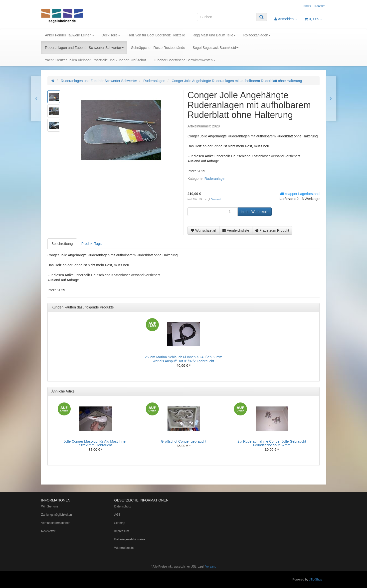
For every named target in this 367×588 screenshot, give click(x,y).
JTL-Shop (316, 580)
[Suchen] (227, 17)
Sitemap (120, 523)
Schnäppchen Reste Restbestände (158, 48)
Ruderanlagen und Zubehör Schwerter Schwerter (84, 48)
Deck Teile (111, 35)
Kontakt (320, 6)
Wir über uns (50, 506)
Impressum (122, 531)
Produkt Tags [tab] (92, 244)
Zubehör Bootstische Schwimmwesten (184, 60)
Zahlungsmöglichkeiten (57, 515)
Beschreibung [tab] (62, 244)
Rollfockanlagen (257, 35)
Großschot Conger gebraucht (184, 441)
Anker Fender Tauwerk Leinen (70, 35)
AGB (117, 515)
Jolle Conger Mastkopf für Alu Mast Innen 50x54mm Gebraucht (95, 443)
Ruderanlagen (215, 179)
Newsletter (48, 531)
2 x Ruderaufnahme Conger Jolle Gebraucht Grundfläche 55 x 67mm (272, 443)
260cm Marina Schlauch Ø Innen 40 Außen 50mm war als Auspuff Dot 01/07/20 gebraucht (184, 359)
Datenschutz (123, 506)
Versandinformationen (56, 523)
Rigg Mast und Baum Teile (214, 35)
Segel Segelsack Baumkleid (215, 48)
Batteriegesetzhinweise (130, 539)
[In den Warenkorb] (255, 212)
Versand (216, 199)
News (307, 6)
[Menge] (213, 212)
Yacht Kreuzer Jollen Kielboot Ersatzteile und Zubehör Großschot (95, 60)
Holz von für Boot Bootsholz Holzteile (156, 35)
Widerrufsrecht (124, 548)
